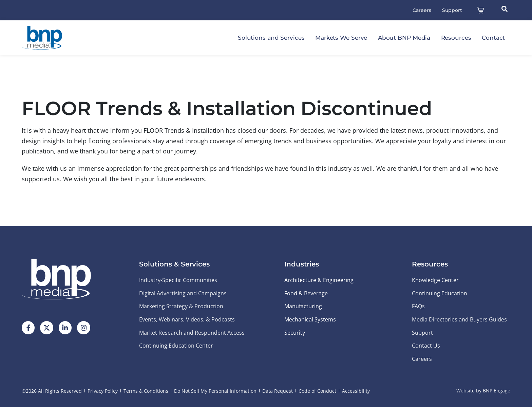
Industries (302, 264)
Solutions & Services (174, 264)
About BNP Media (404, 38)
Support (452, 10)
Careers (422, 10)
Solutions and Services (271, 38)
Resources (456, 38)
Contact (493, 38)
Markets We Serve (341, 38)
